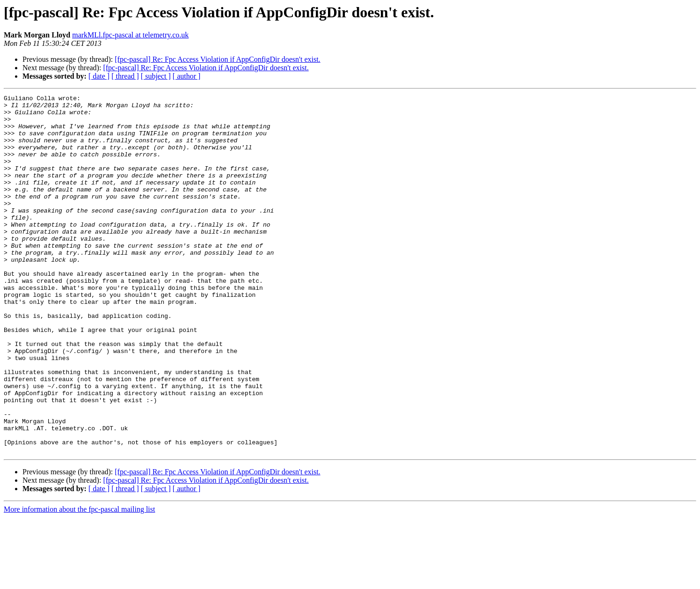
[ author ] (187, 76)
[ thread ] (125, 76)
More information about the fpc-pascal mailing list (79, 581)
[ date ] (99, 76)
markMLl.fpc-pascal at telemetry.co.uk (130, 35)
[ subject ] (156, 76)
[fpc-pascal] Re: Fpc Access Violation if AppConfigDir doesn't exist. (217, 59)
